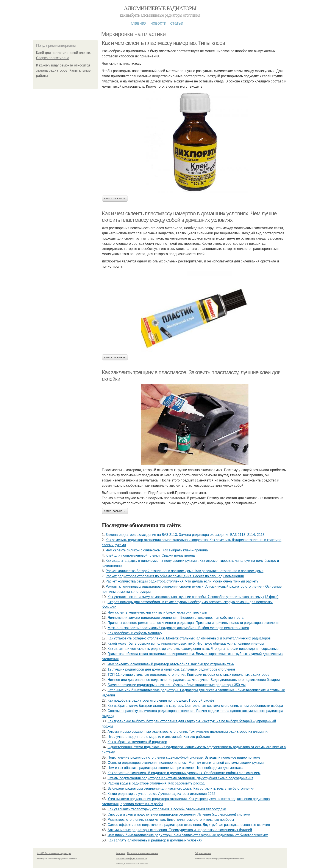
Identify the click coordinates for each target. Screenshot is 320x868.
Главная (139, 23)
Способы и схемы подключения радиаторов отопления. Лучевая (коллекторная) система (179, 814)
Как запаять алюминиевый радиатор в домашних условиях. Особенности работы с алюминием (184, 773)
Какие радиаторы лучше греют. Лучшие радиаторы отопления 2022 (161, 794)
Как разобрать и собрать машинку (135, 633)
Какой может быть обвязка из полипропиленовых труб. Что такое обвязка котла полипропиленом (186, 643)
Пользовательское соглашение (143, 853)
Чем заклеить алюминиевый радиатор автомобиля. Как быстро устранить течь (171, 664)
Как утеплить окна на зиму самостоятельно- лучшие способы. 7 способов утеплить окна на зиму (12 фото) (193, 597)
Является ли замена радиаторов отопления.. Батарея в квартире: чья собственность (176, 618)
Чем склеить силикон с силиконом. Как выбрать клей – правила (157, 550)
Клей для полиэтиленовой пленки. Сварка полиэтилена (150, 555)
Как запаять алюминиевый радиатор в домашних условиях (155, 840)
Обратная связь (203, 853)
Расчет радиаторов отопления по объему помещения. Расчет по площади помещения (175, 576)
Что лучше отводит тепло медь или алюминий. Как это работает (159, 737)
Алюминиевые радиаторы (160, 8)
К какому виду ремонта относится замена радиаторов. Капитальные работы (63, 70)
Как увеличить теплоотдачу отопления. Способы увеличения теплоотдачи (167, 809)
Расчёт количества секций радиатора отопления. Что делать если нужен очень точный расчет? (182, 581)
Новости (158, 23)
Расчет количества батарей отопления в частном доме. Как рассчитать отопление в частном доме (184, 571)
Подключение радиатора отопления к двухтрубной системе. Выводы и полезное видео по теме (184, 757)
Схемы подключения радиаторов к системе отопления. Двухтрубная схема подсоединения (180, 778)
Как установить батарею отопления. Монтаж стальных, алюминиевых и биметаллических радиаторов (189, 638)
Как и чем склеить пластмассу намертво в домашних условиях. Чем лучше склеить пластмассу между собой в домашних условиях (189, 217)
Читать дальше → (115, 199)
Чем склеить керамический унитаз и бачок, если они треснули (157, 612)
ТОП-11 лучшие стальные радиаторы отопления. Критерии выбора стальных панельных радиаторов (188, 675)
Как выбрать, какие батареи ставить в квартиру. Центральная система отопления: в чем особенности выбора (195, 706)
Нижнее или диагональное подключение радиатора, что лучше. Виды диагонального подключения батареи (194, 680)
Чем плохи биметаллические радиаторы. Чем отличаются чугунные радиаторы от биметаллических (188, 835)
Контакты (121, 853)
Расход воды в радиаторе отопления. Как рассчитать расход (156, 783)
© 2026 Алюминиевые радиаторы (54, 853)
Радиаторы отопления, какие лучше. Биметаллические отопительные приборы (171, 820)
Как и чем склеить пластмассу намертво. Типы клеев (163, 43)
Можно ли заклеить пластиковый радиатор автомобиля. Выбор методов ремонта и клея (178, 628)
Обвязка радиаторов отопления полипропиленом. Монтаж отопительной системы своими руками (186, 763)
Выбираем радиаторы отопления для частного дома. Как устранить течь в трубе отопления (181, 788)
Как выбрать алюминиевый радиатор (137, 742)
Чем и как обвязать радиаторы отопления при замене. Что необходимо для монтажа (175, 768)
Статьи (177, 23)
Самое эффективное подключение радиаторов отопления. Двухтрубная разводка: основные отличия (189, 825)
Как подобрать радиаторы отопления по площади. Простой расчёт (161, 700)
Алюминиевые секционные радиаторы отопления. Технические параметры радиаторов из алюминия (188, 731)
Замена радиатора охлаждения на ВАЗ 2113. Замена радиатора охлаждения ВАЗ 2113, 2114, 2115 (185, 535)
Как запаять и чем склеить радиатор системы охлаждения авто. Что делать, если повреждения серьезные (193, 649)
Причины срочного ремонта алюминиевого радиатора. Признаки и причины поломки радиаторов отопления (194, 623)
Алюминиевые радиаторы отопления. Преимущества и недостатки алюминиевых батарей (180, 830)
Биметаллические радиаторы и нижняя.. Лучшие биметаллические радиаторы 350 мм (176, 685)
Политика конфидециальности (131, 859)
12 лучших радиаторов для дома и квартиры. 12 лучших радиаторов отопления (171, 669)
